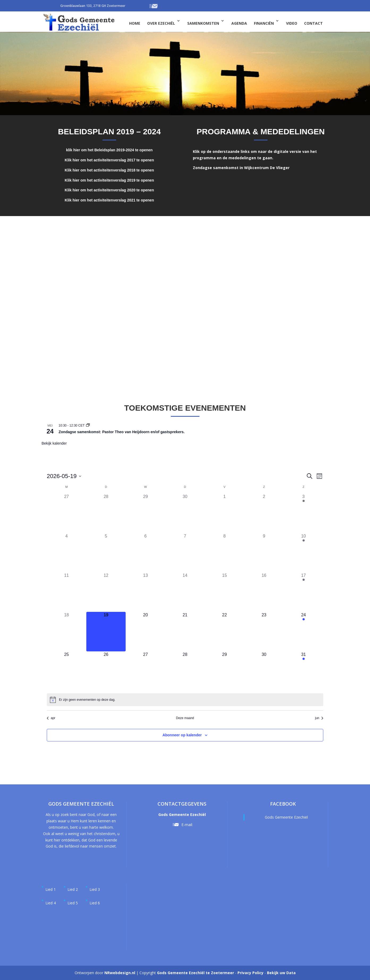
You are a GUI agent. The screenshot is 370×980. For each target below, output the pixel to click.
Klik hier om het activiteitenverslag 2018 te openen (109, 170)
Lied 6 (95, 903)
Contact (313, 23)
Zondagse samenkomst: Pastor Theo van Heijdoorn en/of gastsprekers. (122, 432)
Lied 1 (51, 889)
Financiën (264, 23)
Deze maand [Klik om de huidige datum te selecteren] (185, 718)
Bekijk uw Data (281, 973)
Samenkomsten (203, 23)
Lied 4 (51, 903)
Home (135, 23)
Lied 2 (73, 889)
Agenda (239, 23)
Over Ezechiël (161, 23)
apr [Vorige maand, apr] (51, 718)
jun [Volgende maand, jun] (319, 718)
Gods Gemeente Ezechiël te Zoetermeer (195, 973)
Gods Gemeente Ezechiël (286, 817)
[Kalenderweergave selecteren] (319, 476)
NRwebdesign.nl (120, 973)
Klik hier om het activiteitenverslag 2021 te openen (109, 200)
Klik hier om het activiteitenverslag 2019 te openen (109, 180)
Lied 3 (95, 889)
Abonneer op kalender (182, 735)
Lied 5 (73, 903)
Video (292, 23)
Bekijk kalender (54, 443)
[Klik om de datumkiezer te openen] (64, 476)
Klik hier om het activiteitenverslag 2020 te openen (109, 190)
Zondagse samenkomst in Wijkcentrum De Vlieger (241, 168)
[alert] (87, 700)
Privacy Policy (250, 973)
